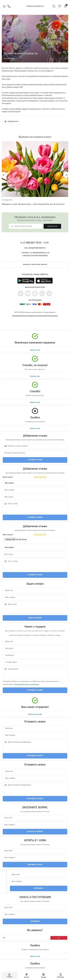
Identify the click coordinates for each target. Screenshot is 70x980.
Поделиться (13, 121)
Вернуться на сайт (35, 715)
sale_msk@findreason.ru (35, 248)
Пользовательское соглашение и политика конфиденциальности (35, 316)
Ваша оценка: (8, 477)
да (59, 940)
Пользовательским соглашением (27, 686)
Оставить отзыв (35, 460)
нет (4, 940)
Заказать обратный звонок (35, 265)
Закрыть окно (35, 350)
